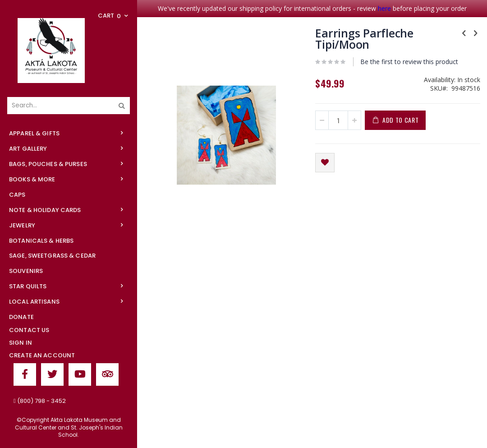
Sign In (21, 343)
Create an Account (42, 355)
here (384, 8)
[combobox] (69, 106)
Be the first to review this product (409, 62)
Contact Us (29, 330)
